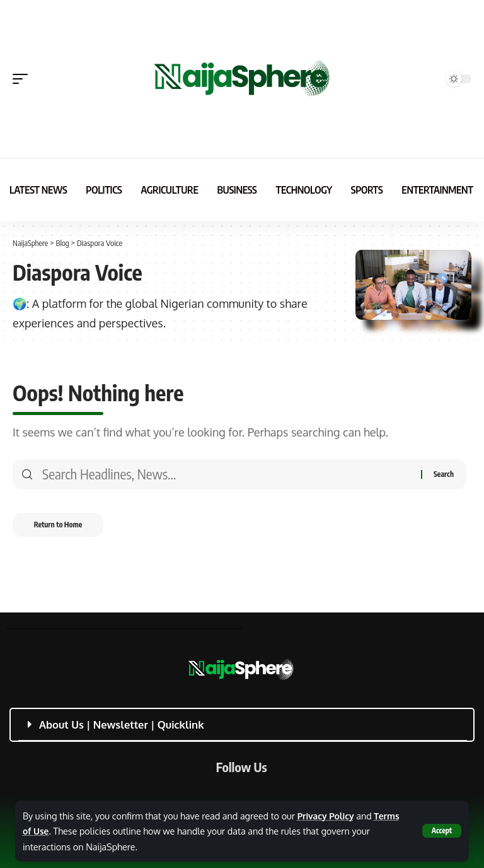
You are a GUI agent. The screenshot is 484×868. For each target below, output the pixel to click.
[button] (441, 831)
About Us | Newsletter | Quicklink (122, 724)
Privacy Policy (327, 816)
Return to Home (63, 526)
